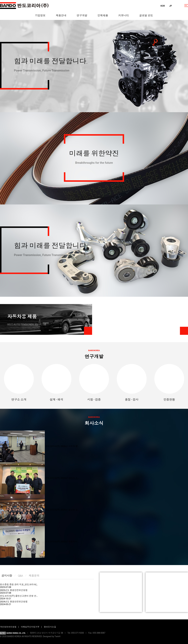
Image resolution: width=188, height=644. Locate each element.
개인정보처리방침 (8, 627)
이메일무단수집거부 (30, 627)
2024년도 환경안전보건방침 (14, 602)
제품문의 (34, 576)
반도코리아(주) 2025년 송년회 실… (62, 510)
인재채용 (103, 15)
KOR (163, 6)
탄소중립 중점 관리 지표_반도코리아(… (19, 585)
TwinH (57, 636)
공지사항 (7, 576)
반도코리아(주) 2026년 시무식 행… (62, 446)
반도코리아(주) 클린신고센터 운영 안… (19, 596)
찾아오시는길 (50, 627)
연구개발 (82, 15)
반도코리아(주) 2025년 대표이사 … (62, 542)
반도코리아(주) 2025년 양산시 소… (62, 478)
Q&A (20, 576)
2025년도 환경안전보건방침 (14, 590)
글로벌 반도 (146, 15)
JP (171, 6)
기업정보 (40, 15)
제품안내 (61, 15)
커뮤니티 (124, 15)
